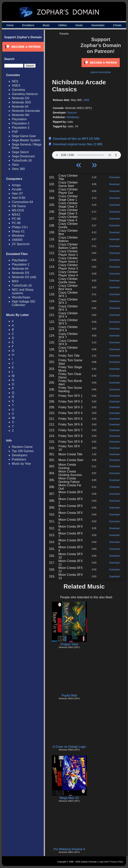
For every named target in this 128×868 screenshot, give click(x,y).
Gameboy (18, 90)
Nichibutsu (73, 117)
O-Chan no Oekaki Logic (69, 747)
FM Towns (19, 206)
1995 (86, 100)
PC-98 (16, 223)
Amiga (16, 185)
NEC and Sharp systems (23, 291)
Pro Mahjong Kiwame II (69, 849)
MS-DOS (18, 210)
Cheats (117, 25)
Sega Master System (26, 140)
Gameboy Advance (25, 94)
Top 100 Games (23, 451)
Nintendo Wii (21, 115)
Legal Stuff (103, 862)
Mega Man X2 (69, 798)
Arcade (17, 189)
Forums (64, 34)
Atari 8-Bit (19, 198)
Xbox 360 (18, 169)
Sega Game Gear (24, 136)
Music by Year (21, 464)
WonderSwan (21, 297)
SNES (16, 86)
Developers (20, 455)
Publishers (19, 459)
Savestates (98, 25)
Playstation (19, 119)
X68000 (17, 240)
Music (46, 25)
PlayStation (20, 260)
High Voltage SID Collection (24, 303)
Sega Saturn (20, 152)
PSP (15, 132)
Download (114, 177)
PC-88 (16, 219)
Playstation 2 (21, 123)
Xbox (15, 165)
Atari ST (17, 194)
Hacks (79, 25)
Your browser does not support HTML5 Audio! (86, 154)
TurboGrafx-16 (22, 160)
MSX (15, 281)
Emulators (28, 25)
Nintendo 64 (20, 107)
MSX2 (16, 215)
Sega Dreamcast (23, 156)
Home (10, 25)
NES (15, 81)
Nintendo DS (21, 98)
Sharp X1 (18, 231)
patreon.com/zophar (101, 72)
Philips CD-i (20, 227)
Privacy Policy (117, 862)
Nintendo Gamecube (26, 111)
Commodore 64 (22, 202)
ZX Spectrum (21, 244)
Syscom (72, 113)
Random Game (22, 447)
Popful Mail (69, 695)
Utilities (62, 25)
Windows (18, 236)
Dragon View (69, 644)
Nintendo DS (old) (24, 277)
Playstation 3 (21, 128)
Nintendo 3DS (21, 102)
